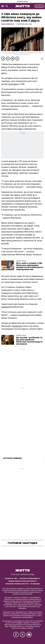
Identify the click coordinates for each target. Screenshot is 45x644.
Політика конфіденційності (30, 578)
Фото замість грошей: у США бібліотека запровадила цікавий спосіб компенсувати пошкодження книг (30, 266)
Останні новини (12, 458)
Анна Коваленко (8, 24)
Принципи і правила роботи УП (17, 584)
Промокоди (35, 584)
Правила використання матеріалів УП (22, 581)
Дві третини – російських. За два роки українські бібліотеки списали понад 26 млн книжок (29, 341)
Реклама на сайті (11, 578)
